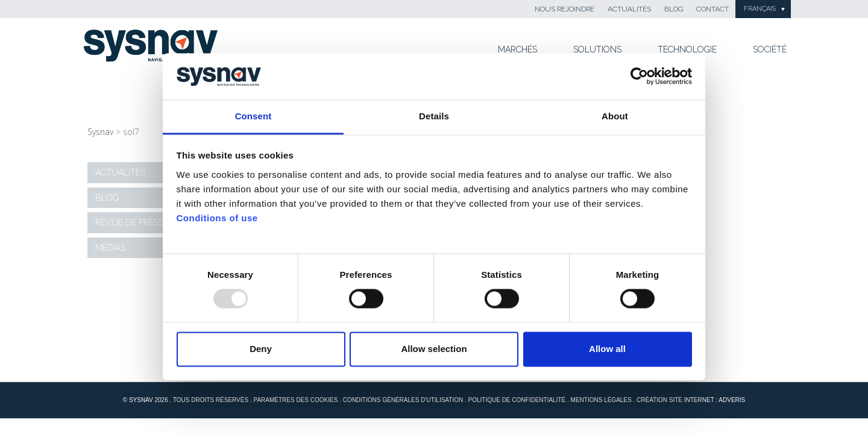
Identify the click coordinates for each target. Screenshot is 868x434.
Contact (712, 9)
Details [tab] (434, 116)
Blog (674, 9)
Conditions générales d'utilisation (403, 400)
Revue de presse (132, 222)
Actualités (629, 9)
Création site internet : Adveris (691, 400)
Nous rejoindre (565, 9)
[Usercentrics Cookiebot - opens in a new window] (639, 77)
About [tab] (615, 116)
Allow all (607, 349)
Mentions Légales (601, 400)
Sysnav (100, 132)
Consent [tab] (253, 116)
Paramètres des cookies (295, 400)
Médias (110, 248)
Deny (261, 349)
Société (770, 49)
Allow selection (434, 349)
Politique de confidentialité (517, 400)
